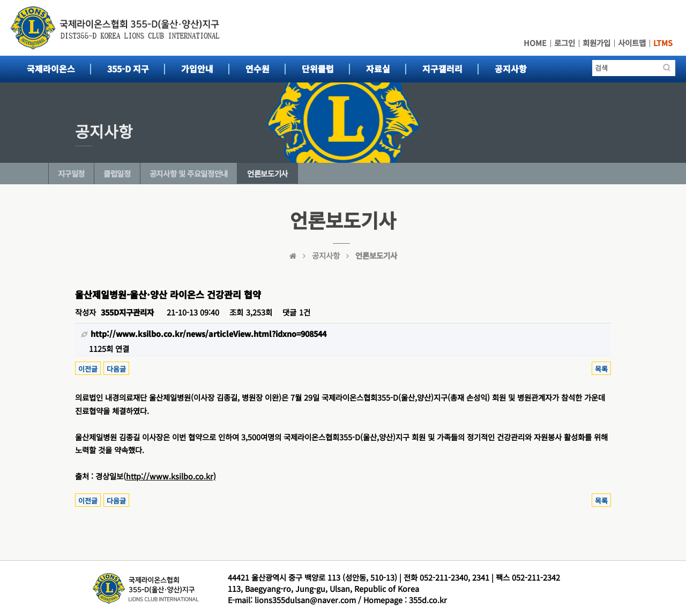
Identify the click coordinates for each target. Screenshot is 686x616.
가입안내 (197, 69)
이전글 (88, 369)
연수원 (258, 69)
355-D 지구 (128, 69)
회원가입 (596, 43)
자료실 (378, 69)
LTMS (663, 43)
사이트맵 (632, 43)
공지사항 (511, 69)
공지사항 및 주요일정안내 (189, 173)
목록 (601, 369)
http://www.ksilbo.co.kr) (171, 476)
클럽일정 (117, 173)
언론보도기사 (267, 173)
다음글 (116, 369)
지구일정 (72, 173)
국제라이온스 (51, 69)
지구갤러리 (442, 69)
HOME (535, 43)
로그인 (565, 43)
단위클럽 (318, 69)
